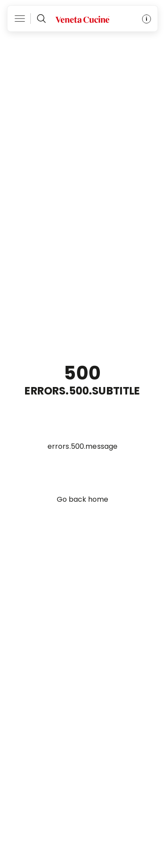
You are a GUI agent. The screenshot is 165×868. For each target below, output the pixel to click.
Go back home (82, 499)
